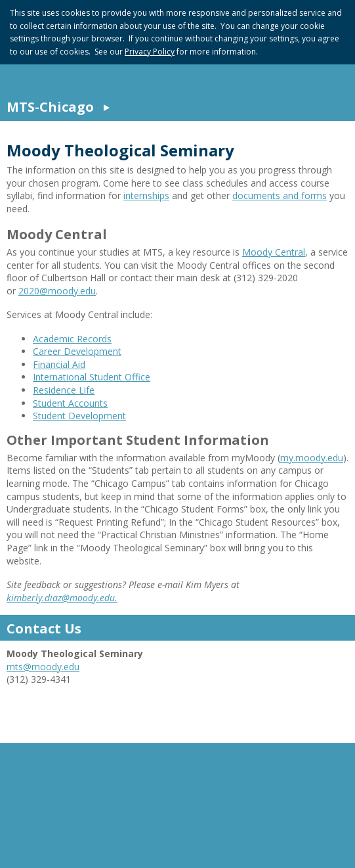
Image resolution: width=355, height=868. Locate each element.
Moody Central (274, 252)
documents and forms (280, 195)
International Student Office (92, 377)
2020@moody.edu (57, 291)
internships (146, 195)
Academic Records (72, 339)
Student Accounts (70, 403)
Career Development (77, 351)
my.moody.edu (312, 458)
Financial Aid (59, 364)
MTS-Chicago (50, 107)
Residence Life (64, 390)
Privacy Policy (150, 52)
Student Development (79, 416)
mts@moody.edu (43, 667)
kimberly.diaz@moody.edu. (62, 598)
